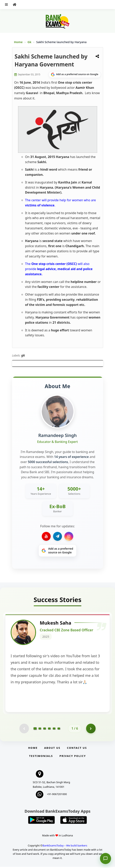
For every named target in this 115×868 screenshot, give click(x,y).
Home (18, 42)
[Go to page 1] (35, 730)
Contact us (77, 749)
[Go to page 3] (45, 730)
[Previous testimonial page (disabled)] (24, 730)
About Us (52, 749)
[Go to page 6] (59, 730)
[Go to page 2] (40, 730)
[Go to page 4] (49, 730)
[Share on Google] (75, 75)
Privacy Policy (73, 757)
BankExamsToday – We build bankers (65, 847)
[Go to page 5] (54, 730)
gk (23, 355)
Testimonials (41, 757)
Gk (29, 42)
